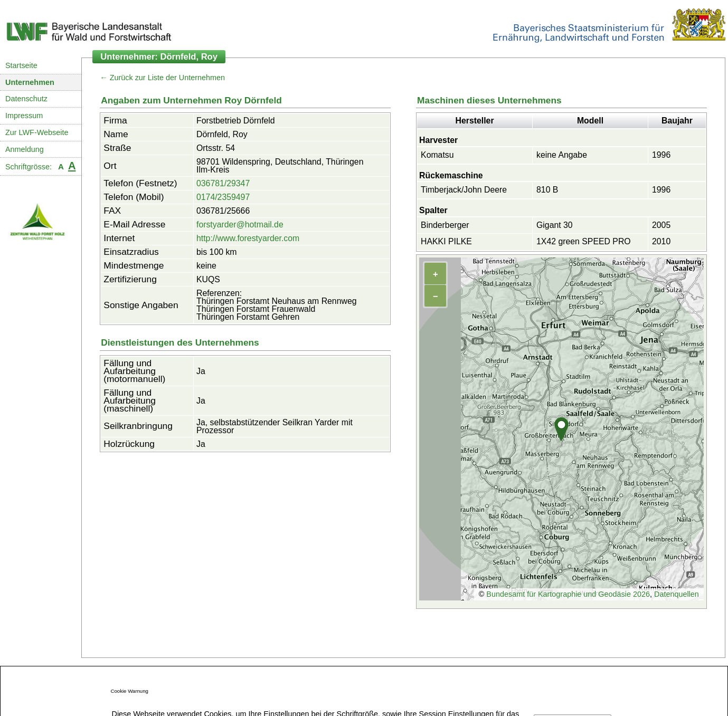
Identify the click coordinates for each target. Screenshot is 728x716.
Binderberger (445, 225)
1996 (661, 155)
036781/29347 (223, 183)
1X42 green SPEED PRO (584, 241)
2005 (661, 225)
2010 (661, 241)
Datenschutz (26, 99)
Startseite (21, 65)
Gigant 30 (555, 225)
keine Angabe (562, 155)
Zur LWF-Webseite (37, 132)
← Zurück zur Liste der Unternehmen (162, 78)
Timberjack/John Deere (464, 190)
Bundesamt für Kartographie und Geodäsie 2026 (568, 594)
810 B (547, 190)
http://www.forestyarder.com (248, 238)
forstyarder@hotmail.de (240, 225)
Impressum (24, 116)
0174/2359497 (223, 197)
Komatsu (437, 155)
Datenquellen (677, 594)
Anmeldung (25, 149)
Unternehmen (30, 82)
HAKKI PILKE (446, 241)
